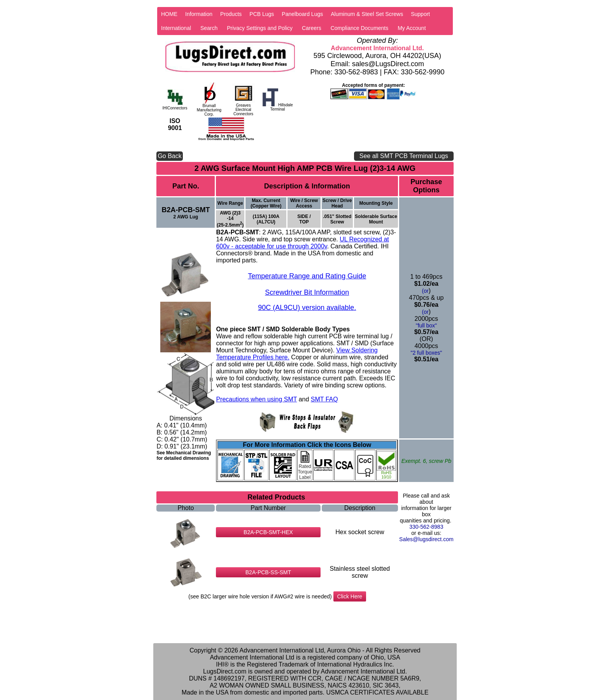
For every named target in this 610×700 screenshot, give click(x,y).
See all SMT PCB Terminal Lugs (404, 156)
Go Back (169, 156)
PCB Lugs (262, 14)
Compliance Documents (360, 28)
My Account (412, 28)
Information (199, 14)
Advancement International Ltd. (377, 48)
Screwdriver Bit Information (307, 292)
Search (209, 28)
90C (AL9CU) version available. (307, 308)
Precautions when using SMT (256, 399)
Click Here (350, 596)
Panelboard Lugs (302, 14)
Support (420, 14)
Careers (312, 28)
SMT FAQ (324, 399)
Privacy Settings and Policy (260, 28)
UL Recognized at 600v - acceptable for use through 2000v (302, 243)
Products (231, 14)
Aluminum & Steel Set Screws (367, 14)
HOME (169, 14)
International (176, 28)
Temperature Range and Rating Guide (307, 276)
